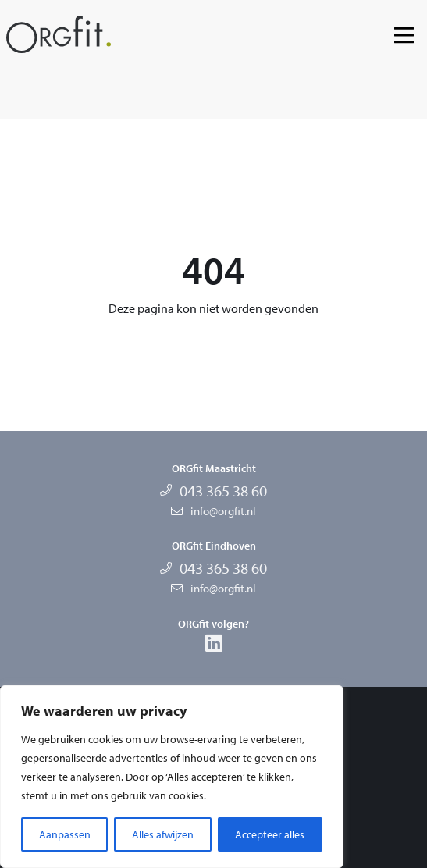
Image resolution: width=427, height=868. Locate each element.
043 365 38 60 (223, 491)
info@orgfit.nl (223, 511)
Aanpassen (65, 834)
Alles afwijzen (163, 834)
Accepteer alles (270, 834)
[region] (172, 777)
